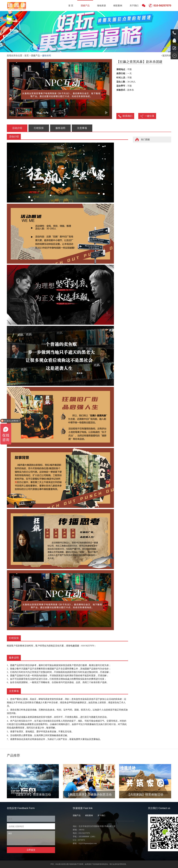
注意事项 (82, 128)
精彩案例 (118, 6)
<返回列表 (166, 56)
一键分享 (149, 116)
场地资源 (101, 6)
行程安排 (39, 128)
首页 (27, 56)
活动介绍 (17, 128)
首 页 (71, 6)
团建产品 (85, 6)
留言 (31, 838)
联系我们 (127, 116)
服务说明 (60, 128)
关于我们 (134, 6)
